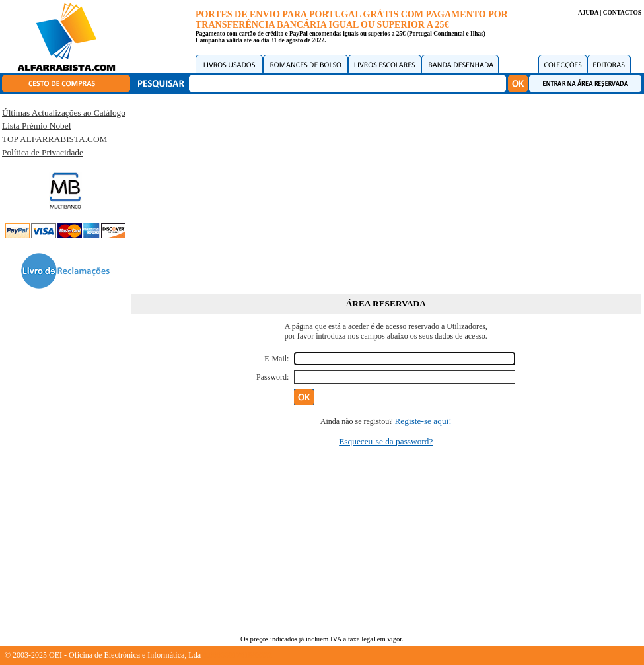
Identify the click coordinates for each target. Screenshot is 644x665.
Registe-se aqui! (423, 421)
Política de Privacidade (43, 152)
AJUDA (588, 13)
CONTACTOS (622, 13)
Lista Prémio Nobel (36, 126)
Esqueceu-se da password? (386, 441)
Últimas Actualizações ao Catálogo (64, 113)
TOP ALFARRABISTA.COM (54, 139)
